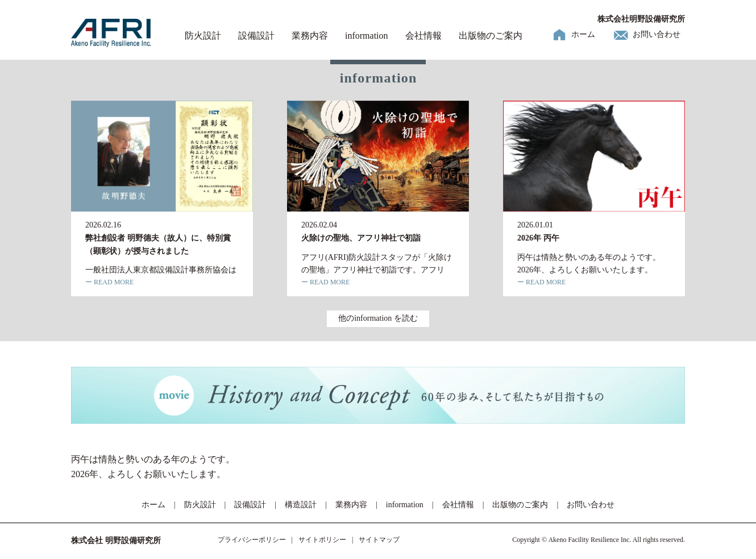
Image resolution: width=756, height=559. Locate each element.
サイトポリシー (322, 540)
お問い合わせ (657, 34)
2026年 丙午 (538, 238)
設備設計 (256, 36)
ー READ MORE (109, 282)
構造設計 (301, 505)
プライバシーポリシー (252, 540)
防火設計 (203, 36)
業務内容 (310, 36)
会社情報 (423, 36)
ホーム (583, 34)
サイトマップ (379, 540)
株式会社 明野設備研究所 (116, 541)
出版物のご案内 (491, 36)
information (367, 36)
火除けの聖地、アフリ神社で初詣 (361, 238)
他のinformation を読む (378, 318)
